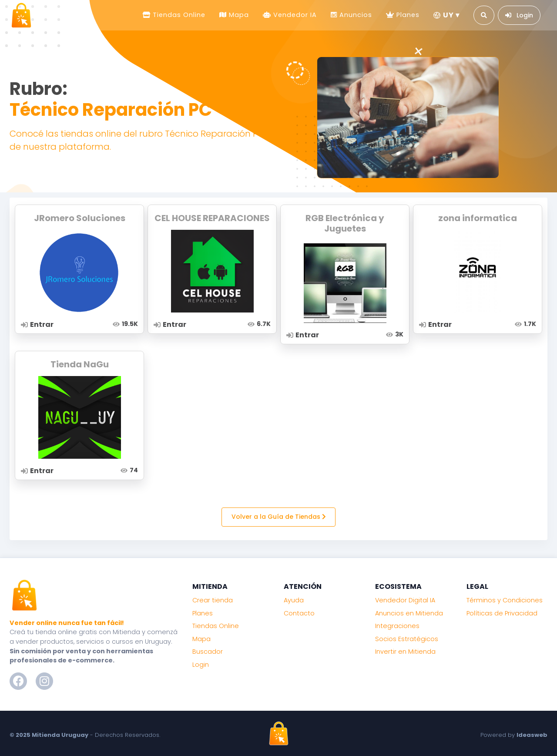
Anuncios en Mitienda (409, 613)
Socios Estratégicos (407, 639)
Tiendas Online (178, 15)
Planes (407, 15)
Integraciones (397, 626)
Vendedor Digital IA (405, 600)
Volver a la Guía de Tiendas (279, 517)
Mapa (238, 15)
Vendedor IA (294, 15)
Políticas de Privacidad (502, 613)
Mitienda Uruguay (60, 735)
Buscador (208, 652)
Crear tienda (213, 600)
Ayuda (294, 600)
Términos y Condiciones (505, 600)
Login (201, 665)
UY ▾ (446, 15)
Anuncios (355, 15)
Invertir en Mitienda (405, 652)
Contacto (299, 613)
